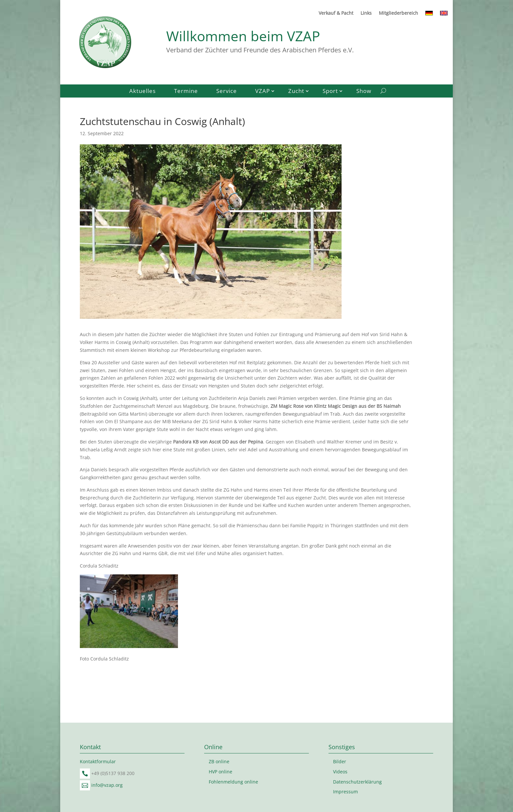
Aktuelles (142, 92)
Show (364, 92)
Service (227, 92)
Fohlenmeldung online (233, 782)
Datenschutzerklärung (357, 782)
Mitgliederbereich (398, 13)
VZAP (263, 92)
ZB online (219, 761)
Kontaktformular (98, 761)
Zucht (296, 92)
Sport (330, 92)
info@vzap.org (107, 785)
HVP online (221, 772)
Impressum (345, 792)
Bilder (340, 761)
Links (366, 13)
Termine (186, 92)
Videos (340, 772)
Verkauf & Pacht (336, 13)
